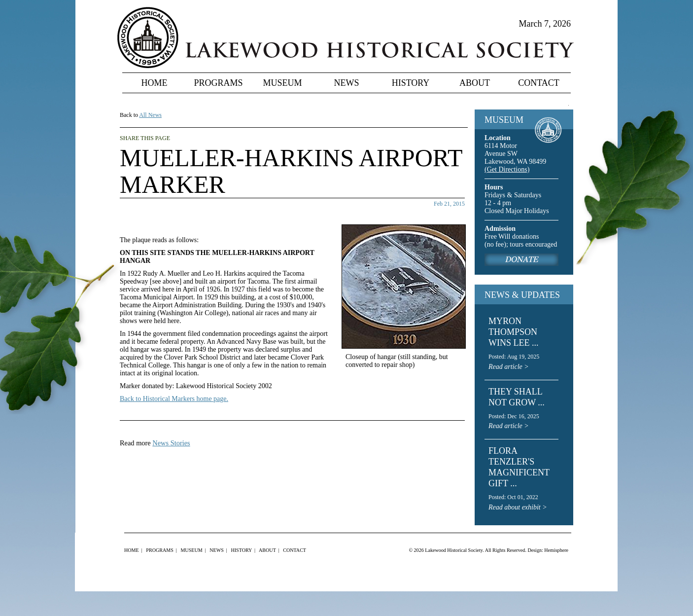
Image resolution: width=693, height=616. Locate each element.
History (411, 83)
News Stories (171, 443)
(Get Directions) (507, 169)
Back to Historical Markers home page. (174, 399)
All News (150, 115)
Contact (539, 83)
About (475, 83)
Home (155, 83)
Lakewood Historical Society (454, 550)
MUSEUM (504, 120)
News (347, 83)
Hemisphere (556, 550)
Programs (218, 83)
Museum (282, 83)
